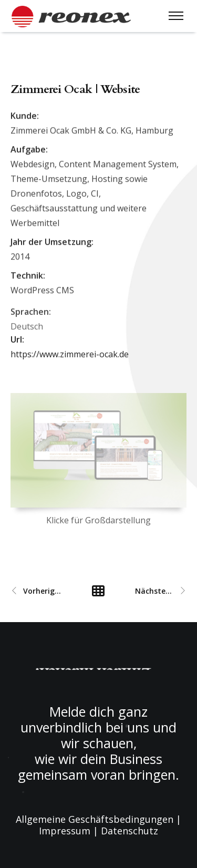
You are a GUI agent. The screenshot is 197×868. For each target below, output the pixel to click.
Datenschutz (129, 831)
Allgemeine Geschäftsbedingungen (95, 819)
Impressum (65, 831)
